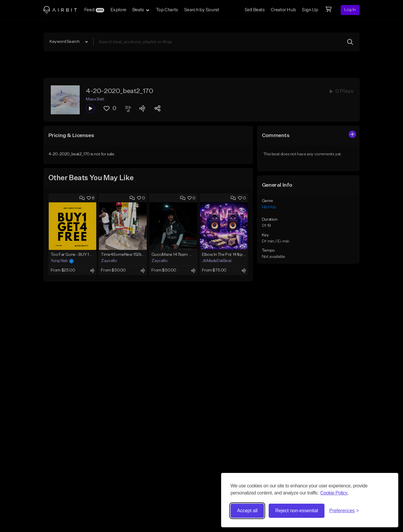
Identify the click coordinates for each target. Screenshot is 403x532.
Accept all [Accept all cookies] (247, 511)
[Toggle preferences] (344, 511)
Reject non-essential (297, 511)
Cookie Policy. (334, 493)
